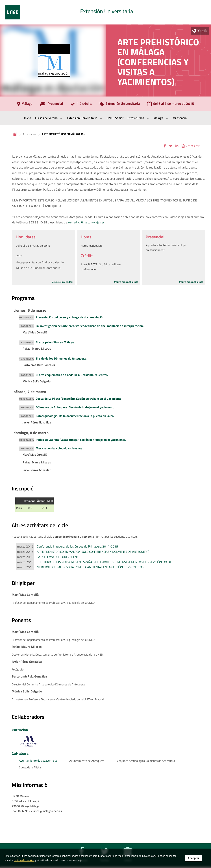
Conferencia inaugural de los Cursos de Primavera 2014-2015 (77, 546)
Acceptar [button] (193, 858)
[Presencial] (51, 105)
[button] (165, 146)
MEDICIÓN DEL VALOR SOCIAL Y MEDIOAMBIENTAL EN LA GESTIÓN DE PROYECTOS (90, 567)
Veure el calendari (62, 282)
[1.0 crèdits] (81, 105)
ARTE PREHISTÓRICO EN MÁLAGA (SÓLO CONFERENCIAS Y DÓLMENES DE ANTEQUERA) (93, 552)
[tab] (105, 12)
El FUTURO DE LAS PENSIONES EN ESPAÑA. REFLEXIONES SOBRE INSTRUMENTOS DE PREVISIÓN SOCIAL (104, 562)
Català (202, 31)
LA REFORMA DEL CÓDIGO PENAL (58, 557)
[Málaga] (25, 105)
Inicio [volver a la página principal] (15, 134)
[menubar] (105, 118)
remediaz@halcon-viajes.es (86, 222)
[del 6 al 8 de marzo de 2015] (171, 105)
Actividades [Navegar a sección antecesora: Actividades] (30, 134)
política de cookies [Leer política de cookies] (24, 860)
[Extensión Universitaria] (120, 105)
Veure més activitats (126, 282)
